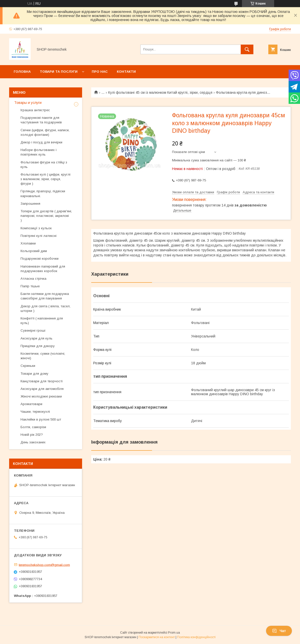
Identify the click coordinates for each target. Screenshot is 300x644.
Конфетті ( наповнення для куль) (42, 321)
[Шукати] (247, 49)
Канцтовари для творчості (42, 381)
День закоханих (33, 442)
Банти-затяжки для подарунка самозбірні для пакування (45, 296)
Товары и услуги (28, 103)
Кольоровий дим (34, 251)
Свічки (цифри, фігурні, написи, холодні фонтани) (45, 132)
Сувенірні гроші (33, 330)
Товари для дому (34, 374)
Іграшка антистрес (35, 110)
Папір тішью (30, 286)
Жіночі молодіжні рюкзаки (41, 396)
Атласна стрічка (33, 279)
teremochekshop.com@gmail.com (44, 565)
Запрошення (30, 204)
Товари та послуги (59, 72)
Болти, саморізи (33, 427)
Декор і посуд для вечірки (41, 142)
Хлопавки (28, 243)
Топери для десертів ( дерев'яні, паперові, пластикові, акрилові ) (46, 216)
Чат (279, 631)
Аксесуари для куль (36, 338)
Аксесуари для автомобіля (42, 389)
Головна (22, 72)
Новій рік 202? (32, 435)
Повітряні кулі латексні (39, 236)
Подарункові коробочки (40, 259)
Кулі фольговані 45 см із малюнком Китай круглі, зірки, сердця (160, 92)
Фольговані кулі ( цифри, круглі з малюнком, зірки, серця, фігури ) (45, 179)
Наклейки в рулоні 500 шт (41, 419)
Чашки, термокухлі (35, 412)
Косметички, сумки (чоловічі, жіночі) (43, 356)
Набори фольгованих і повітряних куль (39, 152)
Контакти (126, 72)
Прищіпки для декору (38, 346)
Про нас (100, 72)
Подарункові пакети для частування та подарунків (41, 120)
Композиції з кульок (36, 228)
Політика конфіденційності (196, 637)
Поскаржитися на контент (157, 637)
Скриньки (28, 366)
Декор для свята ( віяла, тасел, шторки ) (45, 308)
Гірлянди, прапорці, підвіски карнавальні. (43, 193)
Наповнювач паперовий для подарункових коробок (43, 269)
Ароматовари (31, 404)
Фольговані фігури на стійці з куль (44, 165)
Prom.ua (174, 633)
